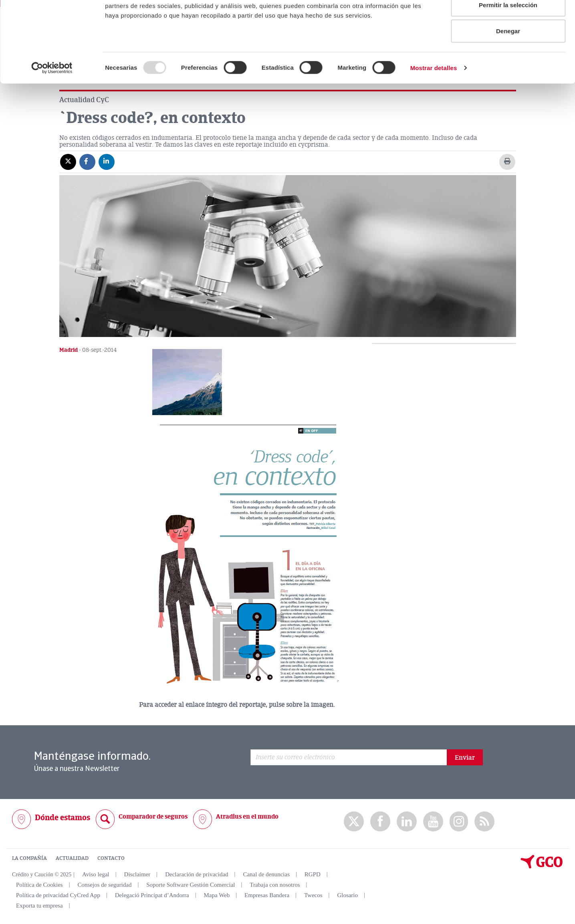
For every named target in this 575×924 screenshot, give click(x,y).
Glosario (347, 895)
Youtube (433, 822)
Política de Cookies (39, 885)
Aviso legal (96, 874)
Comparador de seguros (153, 817)
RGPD (313, 874)
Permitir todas (508, 21)
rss (484, 822)
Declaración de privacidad (197, 874)
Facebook (380, 822)
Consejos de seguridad (104, 885)
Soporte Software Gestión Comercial (191, 885)
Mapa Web (217, 895)
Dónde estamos (63, 818)
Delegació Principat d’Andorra (152, 895)
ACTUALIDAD (72, 858)
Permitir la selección (508, 47)
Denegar (508, 74)
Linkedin (407, 822)
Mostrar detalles (434, 110)
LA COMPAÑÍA (29, 858)
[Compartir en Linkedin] (107, 161)
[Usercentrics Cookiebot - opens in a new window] (52, 111)
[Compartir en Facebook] (87, 161)
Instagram (459, 821)
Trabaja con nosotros (275, 885)
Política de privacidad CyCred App (58, 895)
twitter (354, 821)
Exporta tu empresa (39, 906)
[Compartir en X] (68, 161)
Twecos (313, 895)
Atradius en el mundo (247, 817)
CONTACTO (111, 858)
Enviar (465, 758)
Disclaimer (137, 874)
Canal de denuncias (266, 874)
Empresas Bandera (267, 895)
